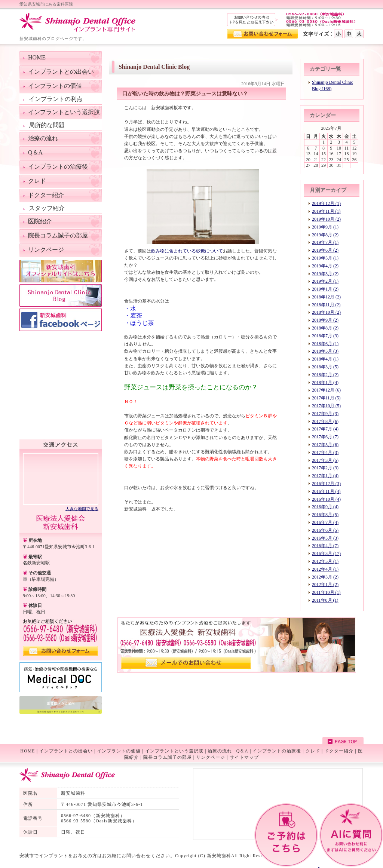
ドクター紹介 (339, 751)
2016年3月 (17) (326, 553)
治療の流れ (220, 751)
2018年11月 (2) (326, 305)
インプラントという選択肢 (174, 751)
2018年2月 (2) (325, 375)
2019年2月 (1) (325, 281)
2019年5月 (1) (325, 258)
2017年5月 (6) (325, 445)
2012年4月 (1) (325, 569)
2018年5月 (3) (325, 351)
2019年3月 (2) (325, 274)
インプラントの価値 (119, 751)
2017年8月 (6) (325, 421)
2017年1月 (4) (325, 476)
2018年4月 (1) (325, 359)
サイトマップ (244, 757)
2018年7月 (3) (325, 336)
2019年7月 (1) (325, 242)
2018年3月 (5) (325, 367)
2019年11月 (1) (326, 211)
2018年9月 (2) (325, 320)
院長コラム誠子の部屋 (168, 757)
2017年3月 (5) (325, 460)
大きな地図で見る (82, 509)
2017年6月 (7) (325, 437)
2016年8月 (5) (325, 515)
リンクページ (211, 757)
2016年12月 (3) (326, 484)
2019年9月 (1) (325, 227)
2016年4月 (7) (325, 546)
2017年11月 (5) (326, 398)
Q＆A (242, 751)
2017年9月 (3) (325, 414)
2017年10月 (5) (326, 406)
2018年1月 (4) (325, 383)
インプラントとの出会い (66, 751)
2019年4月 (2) (325, 266)
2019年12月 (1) (326, 203)
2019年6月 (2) (325, 250)
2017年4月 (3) (325, 453)
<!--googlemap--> (61, 478)
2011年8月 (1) (325, 600)
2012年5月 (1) (325, 561)
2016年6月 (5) (325, 530)
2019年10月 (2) (326, 219)
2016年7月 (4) (325, 522)
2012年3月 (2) (325, 577)
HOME (27, 751)
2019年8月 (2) (325, 235)
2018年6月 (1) (325, 344)
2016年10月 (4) (326, 499)
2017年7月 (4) (325, 429)
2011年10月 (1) (326, 592)
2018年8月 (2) (325, 328)
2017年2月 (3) (325, 468)
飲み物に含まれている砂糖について (187, 251)
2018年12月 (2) (326, 297)
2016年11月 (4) (326, 491)
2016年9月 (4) (325, 507)
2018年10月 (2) (326, 312)
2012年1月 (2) (325, 585)
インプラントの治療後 (277, 751)
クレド (313, 751)
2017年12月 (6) (326, 390)
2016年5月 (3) (325, 538)
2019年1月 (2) (325, 289)
